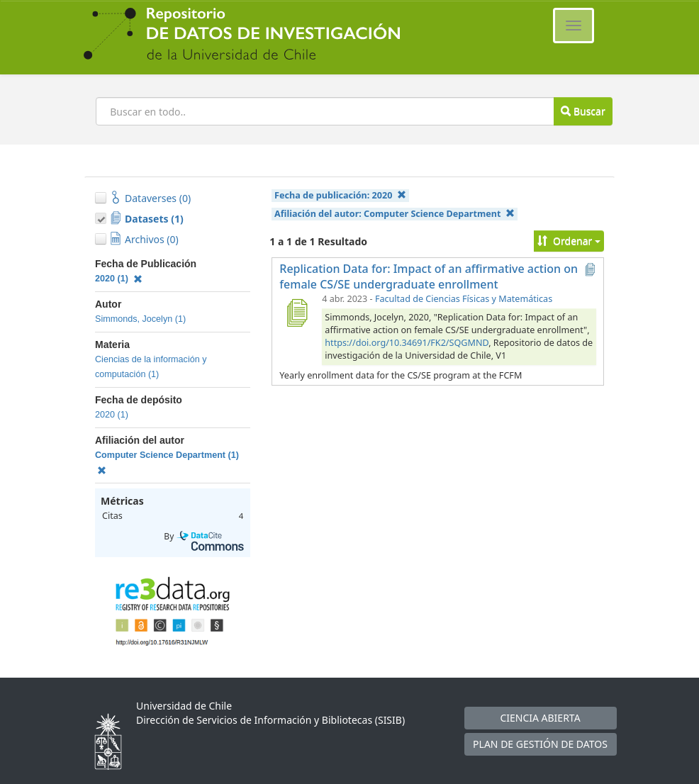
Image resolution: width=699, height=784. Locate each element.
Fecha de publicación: (340, 195)
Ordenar (569, 241)
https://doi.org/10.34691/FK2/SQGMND (407, 343)
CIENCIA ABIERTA (540, 718)
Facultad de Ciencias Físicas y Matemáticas (464, 299)
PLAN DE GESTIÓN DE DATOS (540, 744)
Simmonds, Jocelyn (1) (140, 319)
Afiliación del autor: (395, 214)
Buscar (583, 111)
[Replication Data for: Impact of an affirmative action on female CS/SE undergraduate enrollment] (296, 313)
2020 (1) (119, 279)
